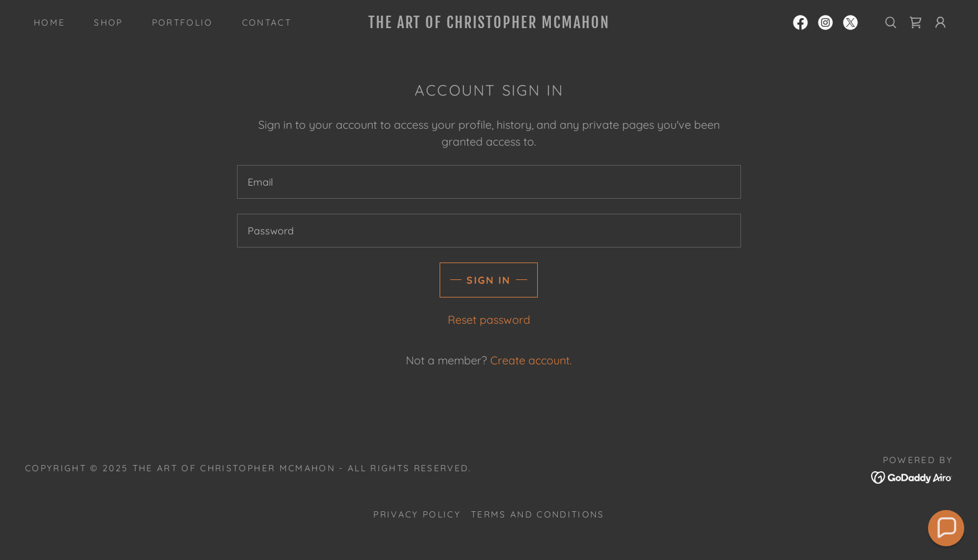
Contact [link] (267, 22)
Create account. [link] (531, 360)
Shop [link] (108, 22)
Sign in (489, 280)
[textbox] (489, 182)
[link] (489, 24)
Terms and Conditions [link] (538, 514)
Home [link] (49, 22)
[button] (940, 22)
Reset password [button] (489, 320)
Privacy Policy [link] (417, 514)
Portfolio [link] (183, 22)
